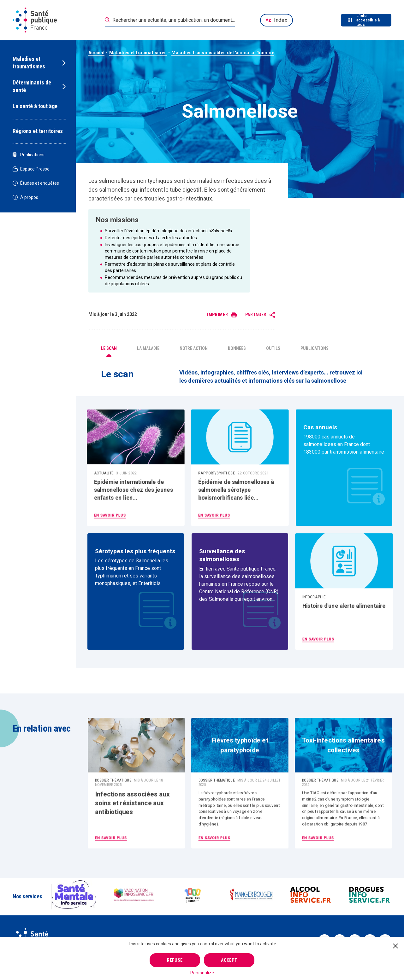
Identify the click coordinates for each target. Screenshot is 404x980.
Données (237, 348)
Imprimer (218, 315)
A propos (25, 197)
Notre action (194, 348)
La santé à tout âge (35, 106)
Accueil (96, 53)
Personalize (202, 973)
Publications (29, 155)
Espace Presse (31, 169)
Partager (256, 315)
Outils (273, 348)
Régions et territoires (38, 131)
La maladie (148, 348)
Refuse (175, 960)
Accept (229, 960)
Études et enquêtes (36, 183)
